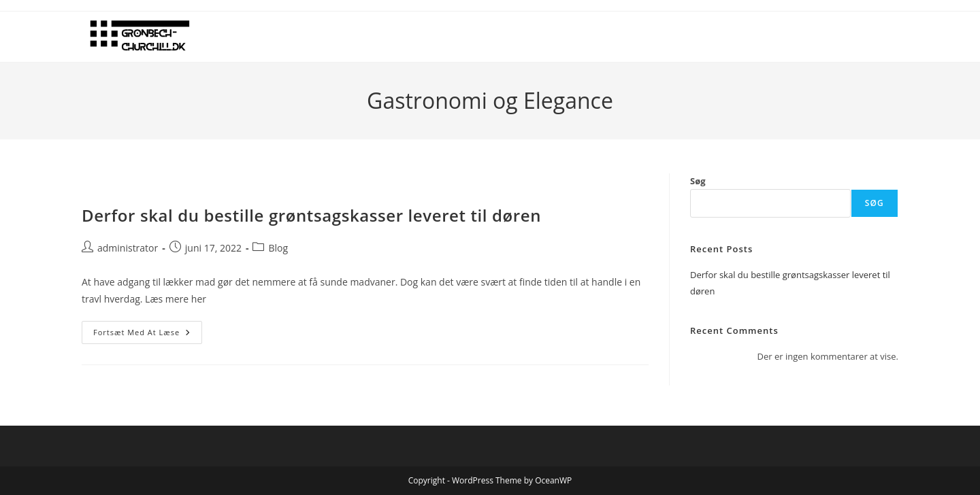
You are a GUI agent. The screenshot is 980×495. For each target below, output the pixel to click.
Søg (698, 181)
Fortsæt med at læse (148, 335)
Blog (278, 248)
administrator (128, 248)
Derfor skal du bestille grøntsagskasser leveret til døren (311, 215)
